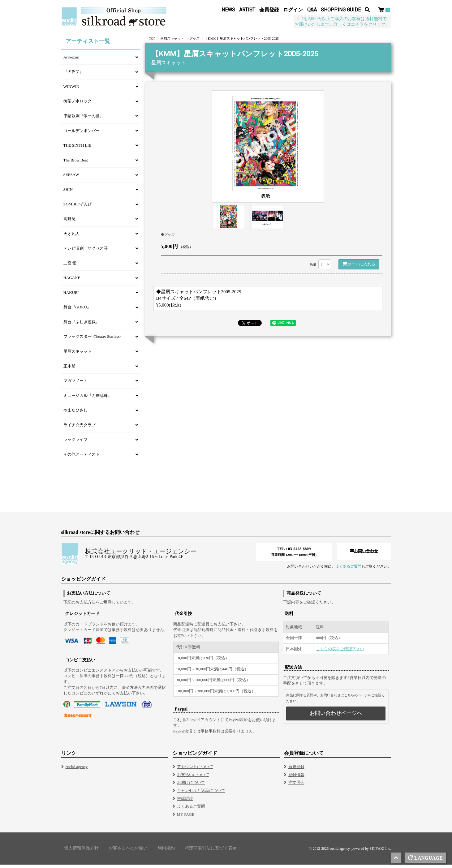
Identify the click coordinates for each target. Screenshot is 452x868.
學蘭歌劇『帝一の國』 (84, 119)
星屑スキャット (77, 355)
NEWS (228, 10)
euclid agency (77, 770)
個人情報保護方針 (81, 852)
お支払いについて (193, 778)
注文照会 (296, 786)
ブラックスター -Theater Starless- (92, 340)
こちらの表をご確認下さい (340, 652)
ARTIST (247, 10)
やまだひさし (75, 413)
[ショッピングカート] (385, 10)
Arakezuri (71, 60)
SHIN (68, 193)
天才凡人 (71, 237)
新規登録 (296, 770)
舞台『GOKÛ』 (77, 310)
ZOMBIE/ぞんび (78, 207)
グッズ (168, 238)
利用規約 (166, 852)
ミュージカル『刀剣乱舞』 (88, 399)
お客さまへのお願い (128, 852)
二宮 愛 (70, 266)
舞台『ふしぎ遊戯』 (82, 325)
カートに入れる (359, 267)
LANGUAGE (425, 858)
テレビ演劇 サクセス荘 (86, 252)
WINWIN (71, 90)
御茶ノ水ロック (77, 104)
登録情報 (296, 778)
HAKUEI (71, 296)
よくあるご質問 (348, 570)
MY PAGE (186, 818)
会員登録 (269, 10)
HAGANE (72, 281)
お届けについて (191, 786)
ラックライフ (75, 443)
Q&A (312, 10)
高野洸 (69, 222)
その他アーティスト (82, 458)
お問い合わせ (364, 554)
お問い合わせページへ (336, 717)
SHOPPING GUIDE (341, 10)
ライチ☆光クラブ (80, 428)
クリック (377, 24)
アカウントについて (195, 770)
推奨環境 (185, 802)
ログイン (293, 10)
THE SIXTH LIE (77, 149)
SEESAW (71, 178)
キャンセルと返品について (201, 794)
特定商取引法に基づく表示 (211, 852)
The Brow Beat (76, 163)
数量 (313, 268)
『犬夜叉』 (73, 75)
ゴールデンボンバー (82, 134)
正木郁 (69, 370)
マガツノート (75, 384)
